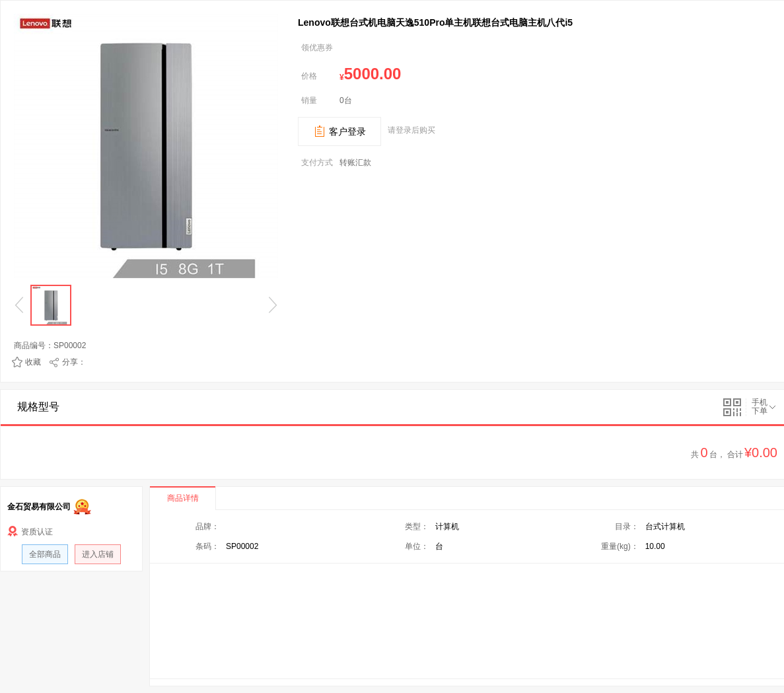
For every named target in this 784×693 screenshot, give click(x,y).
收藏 (33, 362)
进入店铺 (98, 554)
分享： (74, 362)
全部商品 (45, 554)
